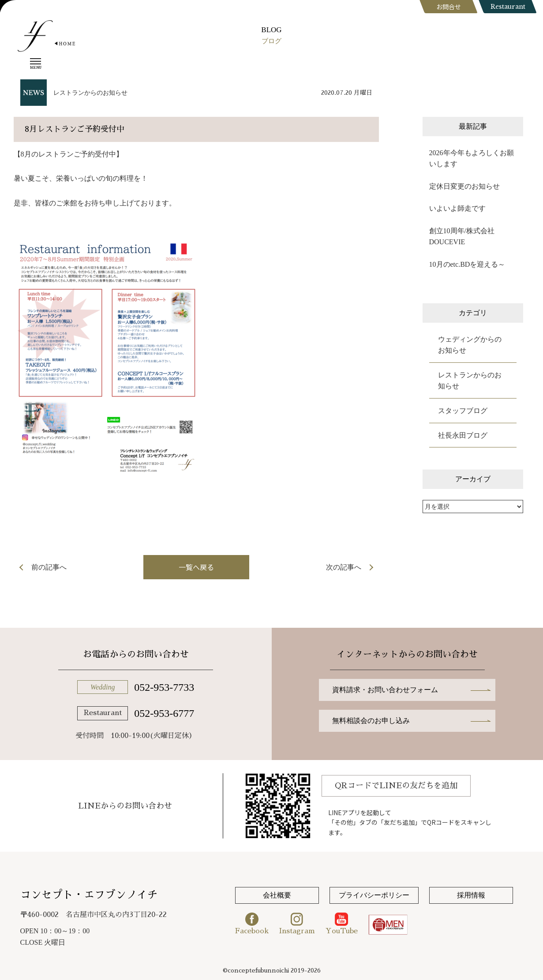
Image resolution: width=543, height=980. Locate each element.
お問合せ (449, 7)
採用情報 (471, 895)
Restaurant (508, 7)
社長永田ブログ (463, 435)
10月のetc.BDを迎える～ (467, 264)
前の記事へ (49, 567)
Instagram (297, 924)
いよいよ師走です (461, 208)
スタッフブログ (463, 411)
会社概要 (277, 895)
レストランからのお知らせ (90, 93)
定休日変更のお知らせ (464, 186)
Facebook (252, 924)
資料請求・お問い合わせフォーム (385, 690)
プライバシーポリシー (374, 895)
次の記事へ (344, 567)
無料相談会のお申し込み (371, 721)
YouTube (342, 924)
